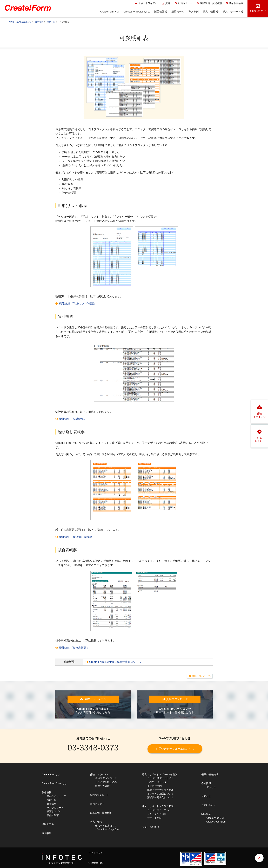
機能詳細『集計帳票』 (73, 419)
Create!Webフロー (216, 818)
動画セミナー (183, 3)
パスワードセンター (158, 782)
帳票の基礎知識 (210, 774)
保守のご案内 (155, 786)
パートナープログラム (107, 829)
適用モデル (48, 824)
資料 (166, 3)
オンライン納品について (160, 794)
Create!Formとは (51, 774)
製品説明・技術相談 (209, 3)
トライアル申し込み (106, 782)
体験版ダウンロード (106, 778)
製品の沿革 (53, 815)
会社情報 (206, 783)
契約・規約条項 (151, 827)
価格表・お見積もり (106, 826)
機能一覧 (51, 22)
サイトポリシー (97, 853)
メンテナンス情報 (157, 814)
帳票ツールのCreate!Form (20, 22)
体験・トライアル (146, 3)
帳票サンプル (54, 811)
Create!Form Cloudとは (54, 783)
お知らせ (206, 796)
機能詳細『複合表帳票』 (74, 648)
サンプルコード (55, 808)
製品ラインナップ (56, 796)
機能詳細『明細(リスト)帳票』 (78, 304)
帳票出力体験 (102, 786)
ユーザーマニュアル (158, 810)
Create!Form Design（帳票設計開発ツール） (117, 662)
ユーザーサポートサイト (160, 778)
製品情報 (39, 22)
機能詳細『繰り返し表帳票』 (77, 537)
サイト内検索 (235, 3)
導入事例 (46, 833)
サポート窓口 (155, 818)
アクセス (211, 787)
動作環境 (52, 804)
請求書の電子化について (160, 797)
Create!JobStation (216, 822)
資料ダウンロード (100, 795)
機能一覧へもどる (202, 676)
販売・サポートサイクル (160, 790)
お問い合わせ (209, 805)
